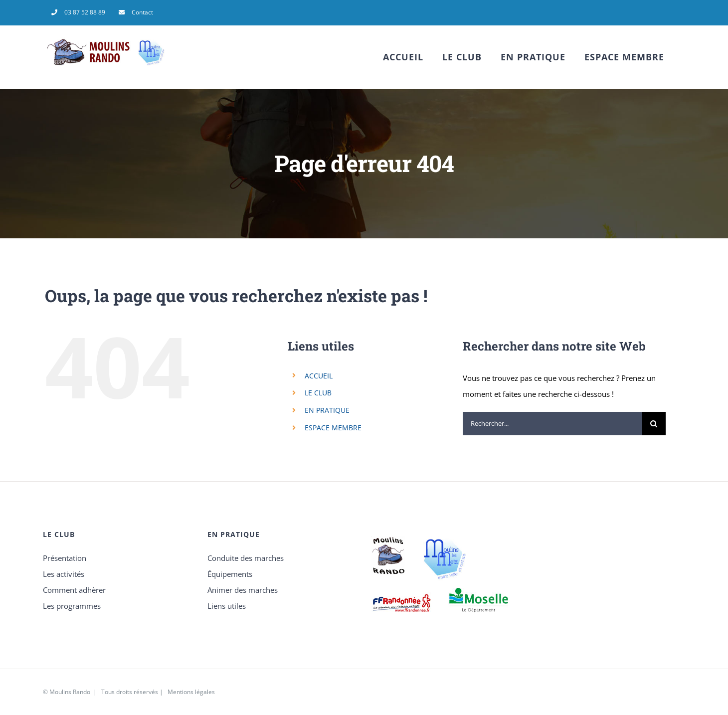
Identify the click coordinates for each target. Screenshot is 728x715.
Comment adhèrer (74, 590)
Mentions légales (191, 692)
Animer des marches (243, 590)
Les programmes (72, 606)
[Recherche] (654, 424)
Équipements (230, 574)
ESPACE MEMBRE (333, 428)
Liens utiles (227, 606)
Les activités (64, 574)
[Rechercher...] (552, 424)
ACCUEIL (319, 376)
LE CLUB (318, 393)
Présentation (65, 558)
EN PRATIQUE (327, 410)
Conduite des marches (246, 558)
